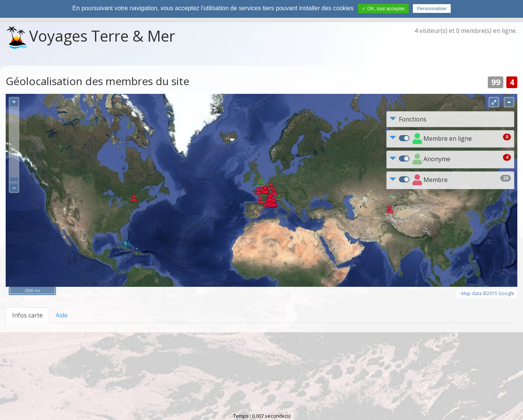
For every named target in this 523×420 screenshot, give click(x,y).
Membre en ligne (442, 139)
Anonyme (431, 159)
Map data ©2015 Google (488, 293)
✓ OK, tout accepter (383, 9)
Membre (430, 180)
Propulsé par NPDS (261, 403)
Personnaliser (432, 9)
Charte (246, 366)
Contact (279, 366)
